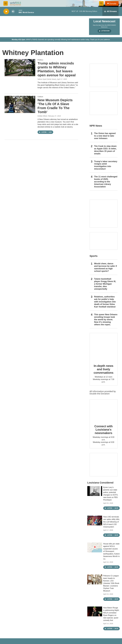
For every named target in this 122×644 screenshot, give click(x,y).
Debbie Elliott (42, 116)
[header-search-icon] (101, 3)
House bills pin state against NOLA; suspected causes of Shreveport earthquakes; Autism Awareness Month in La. (111, 551)
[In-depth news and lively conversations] (104, 347)
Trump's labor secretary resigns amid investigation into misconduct (106, 165)
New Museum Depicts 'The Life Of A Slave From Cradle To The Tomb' (55, 106)
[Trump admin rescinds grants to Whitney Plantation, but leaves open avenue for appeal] (20, 68)
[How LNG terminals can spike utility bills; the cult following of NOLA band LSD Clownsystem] (95, 521)
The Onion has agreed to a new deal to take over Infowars (105, 136)
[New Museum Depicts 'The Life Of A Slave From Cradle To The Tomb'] (20, 104)
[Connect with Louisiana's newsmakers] (104, 410)
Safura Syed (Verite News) (47, 79)
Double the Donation (100, 394)
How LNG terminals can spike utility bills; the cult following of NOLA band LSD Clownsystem (111, 522)
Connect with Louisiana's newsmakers (104, 430)
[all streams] (110, 11)
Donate (113, 3)
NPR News (96, 126)
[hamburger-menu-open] (6, 3)
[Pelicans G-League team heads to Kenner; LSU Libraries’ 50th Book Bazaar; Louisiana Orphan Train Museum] (95, 579)
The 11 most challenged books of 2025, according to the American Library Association (106, 182)
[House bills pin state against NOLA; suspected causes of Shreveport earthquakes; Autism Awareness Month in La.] (95, 547)
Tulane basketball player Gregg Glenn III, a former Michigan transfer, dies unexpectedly (105, 284)
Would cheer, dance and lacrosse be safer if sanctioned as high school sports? (106, 267)
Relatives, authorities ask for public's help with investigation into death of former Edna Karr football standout (105, 302)
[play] (6, 11)
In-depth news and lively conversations (104, 369)
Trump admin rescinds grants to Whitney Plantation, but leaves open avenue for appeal (57, 69)
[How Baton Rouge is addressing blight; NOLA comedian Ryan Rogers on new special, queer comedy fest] (95, 611)
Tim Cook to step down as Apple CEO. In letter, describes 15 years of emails (105, 150)
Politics (40, 60)
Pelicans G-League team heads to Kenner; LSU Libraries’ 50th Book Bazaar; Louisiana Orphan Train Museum (111, 583)
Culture (40, 97)
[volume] (13, 11)
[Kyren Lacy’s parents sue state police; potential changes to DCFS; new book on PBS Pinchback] (95, 491)
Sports (94, 256)
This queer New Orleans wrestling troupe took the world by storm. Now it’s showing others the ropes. (106, 320)
